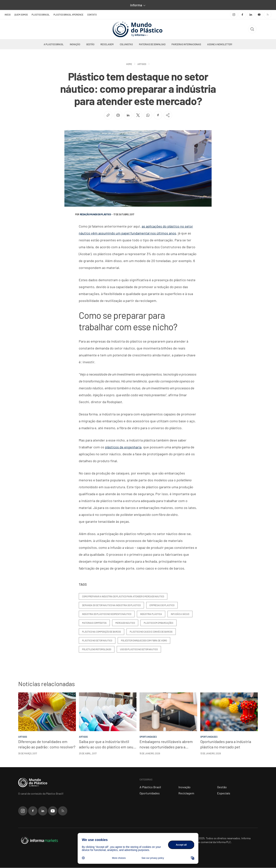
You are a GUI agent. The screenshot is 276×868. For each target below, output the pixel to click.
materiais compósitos (94, 623)
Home (129, 64)
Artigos (142, 64)
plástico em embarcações (159, 623)
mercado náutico (125, 623)
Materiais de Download (152, 44)
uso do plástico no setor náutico (139, 649)
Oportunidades (150, 793)
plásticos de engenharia (123, 447)
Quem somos (21, 15)
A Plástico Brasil (54, 44)
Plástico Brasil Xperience (68, 15)
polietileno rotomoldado (97, 649)
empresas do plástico (162, 605)
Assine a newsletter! (220, 44)
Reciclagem (107, 44)
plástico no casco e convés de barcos (151, 632)
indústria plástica (151, 614)
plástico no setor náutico (97, 641)
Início (8, 15)
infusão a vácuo (180, 614)
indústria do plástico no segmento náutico (107, 614)
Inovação (75, 44)
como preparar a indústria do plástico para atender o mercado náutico (123, 597)
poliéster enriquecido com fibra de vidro (144, 641)
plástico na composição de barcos (101, 632)
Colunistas (126, 44)
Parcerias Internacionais (186, 44)
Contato (92, 15)
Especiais (224, 793)
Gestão (90, 44)
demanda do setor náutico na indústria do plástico (111, 605)
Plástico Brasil (41, 15)
